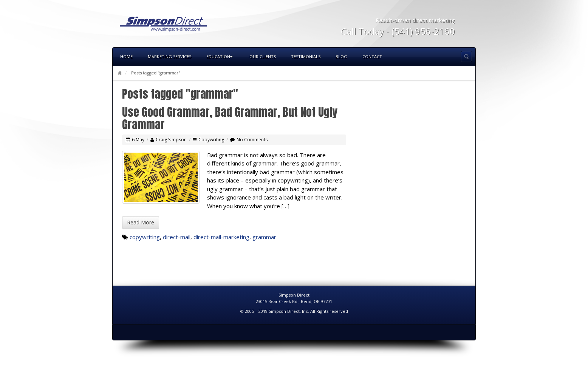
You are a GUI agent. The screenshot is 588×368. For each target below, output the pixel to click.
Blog (341, 56)
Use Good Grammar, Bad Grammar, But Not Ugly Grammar (230, 118)
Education (219, 56)
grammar (264, 237)
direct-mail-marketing (221, 237)
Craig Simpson (171, 140)
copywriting (145, 237)
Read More (141, 222)
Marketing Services (169, 56)
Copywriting (211, 140)
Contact (372, 56)
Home (126, 56)
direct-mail (177, 237)
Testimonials (306, 56)
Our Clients (263, 56)
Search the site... (466, 57)
